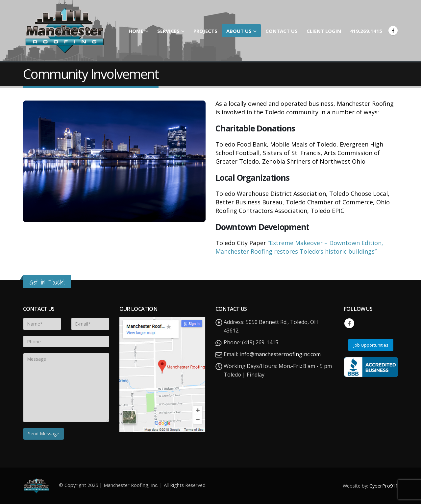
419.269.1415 (366, 31)
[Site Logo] (64, 30)
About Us (239, 31)
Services (168, 31)
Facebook (349, 323)
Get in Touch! (47, 282)
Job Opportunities (371, 345)
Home (136, 31)
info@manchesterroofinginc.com (280, 354)
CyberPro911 (384, 486)
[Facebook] (393, 31)
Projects (205, 31)
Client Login (324, 31)
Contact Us (282, 31)
